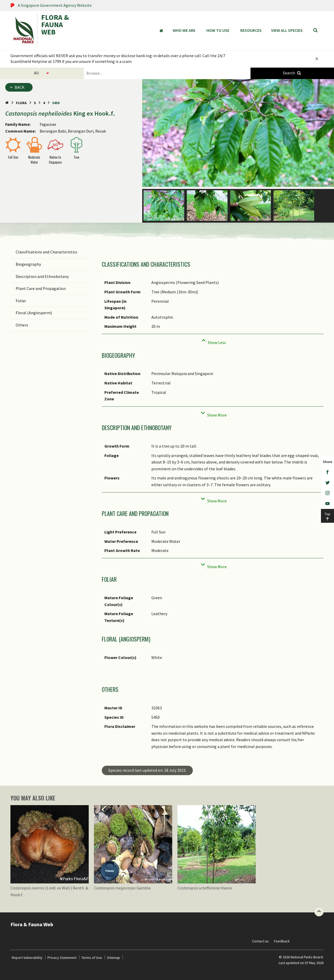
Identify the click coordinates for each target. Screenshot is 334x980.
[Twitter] (327, 483)
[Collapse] (213, 341)
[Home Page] (7, 103)
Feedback (282, 941)
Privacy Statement (62, 958)
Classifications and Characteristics (46, 252)
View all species (287, 30)
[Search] (315, 31)
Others (22, 325)
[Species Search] (292, 73)
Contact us (260, 941)
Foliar (21, 301)
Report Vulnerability (27, 958)
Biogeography (28, 264)
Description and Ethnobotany (42, 276)
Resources (251, 30)
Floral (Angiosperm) (34, 313)
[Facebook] (327, 472)
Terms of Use (92, 958)
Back (20, 87)
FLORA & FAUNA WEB (55, 25)
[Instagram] (327, 493)
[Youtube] (327, 504)
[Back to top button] (319, 912)
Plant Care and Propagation (41, 288)
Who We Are (184, 30)
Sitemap (114, 958)
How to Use (218, 30)
